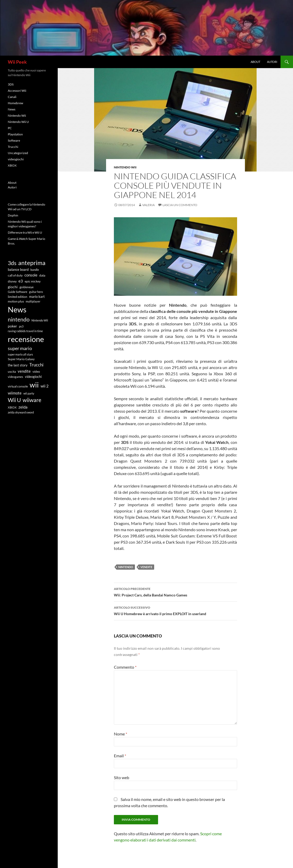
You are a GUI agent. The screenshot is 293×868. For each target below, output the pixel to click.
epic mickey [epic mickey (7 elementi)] (33, 281)
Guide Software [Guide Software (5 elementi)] (18, 292)
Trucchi (13, 147)
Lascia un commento (180, 205)
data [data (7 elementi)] (42, 275)
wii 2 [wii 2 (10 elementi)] (45, 386)
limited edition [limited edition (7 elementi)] (18, 297)
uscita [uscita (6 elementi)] (12, 371)
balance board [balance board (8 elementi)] (18, 269)
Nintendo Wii (125, 167)
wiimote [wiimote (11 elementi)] (15, 393)
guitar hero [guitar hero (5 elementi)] (36, 292)
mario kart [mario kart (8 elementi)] (37, 297)
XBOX (12, 165)
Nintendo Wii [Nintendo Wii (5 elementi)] (40, 320)
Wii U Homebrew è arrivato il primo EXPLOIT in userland (175, 610)
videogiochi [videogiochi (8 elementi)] (33, 377)
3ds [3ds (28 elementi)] (12, 263)
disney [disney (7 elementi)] (12, 281)
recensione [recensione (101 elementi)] (26, 339)
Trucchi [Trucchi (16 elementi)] (36, 365)
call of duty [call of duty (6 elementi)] (15, 275)
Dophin (13, 215)
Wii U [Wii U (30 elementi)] (14, 400)
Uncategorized (18, 153)
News (12, 109)
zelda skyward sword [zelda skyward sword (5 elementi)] (21, 412)
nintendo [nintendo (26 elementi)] (19, 319)
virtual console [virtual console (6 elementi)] (18, 386)
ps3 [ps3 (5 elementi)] (21, 326)
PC (10, 128)
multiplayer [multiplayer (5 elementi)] (33, 301)
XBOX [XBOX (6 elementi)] (12, 407)
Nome (121, 734)
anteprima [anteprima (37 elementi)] (32, 263)
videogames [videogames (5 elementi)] (15, 377)
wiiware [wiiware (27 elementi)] (32, 400)
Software (14, 140)
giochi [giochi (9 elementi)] (13, 287)
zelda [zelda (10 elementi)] (23, 407)
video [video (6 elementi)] (36, 371)
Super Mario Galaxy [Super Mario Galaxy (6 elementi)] (21, 359)
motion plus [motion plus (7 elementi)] (16, 301)
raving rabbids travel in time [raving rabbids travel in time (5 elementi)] (25, 331)
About (255, 62)
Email (120, 756)
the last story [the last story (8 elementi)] (18, 365)
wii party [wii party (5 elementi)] (29, 393)
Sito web (122, 777)
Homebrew (15, 103)
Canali (12, 97)
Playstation (15, 134)
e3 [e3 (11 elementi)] (21, 281)
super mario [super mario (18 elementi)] (20, 348)
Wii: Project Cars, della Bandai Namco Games (175, 591)
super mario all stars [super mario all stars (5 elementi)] (20, 354)
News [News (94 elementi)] (17, 310)
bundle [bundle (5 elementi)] (35, 270)
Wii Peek (17, 62)
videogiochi (16, 159)
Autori (272, 62)
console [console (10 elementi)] (31, 275)
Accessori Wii (17, 91)
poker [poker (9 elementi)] (12, 326)
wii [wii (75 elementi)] (34, 385)
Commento (125, 667)
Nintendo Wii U (18, 122)
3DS (11, 84)
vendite (146, 567)
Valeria (148, 205)
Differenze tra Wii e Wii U (25, 232)
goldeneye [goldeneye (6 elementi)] (27, 287)
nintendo (126, 567)
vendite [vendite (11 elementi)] (24, 371)
